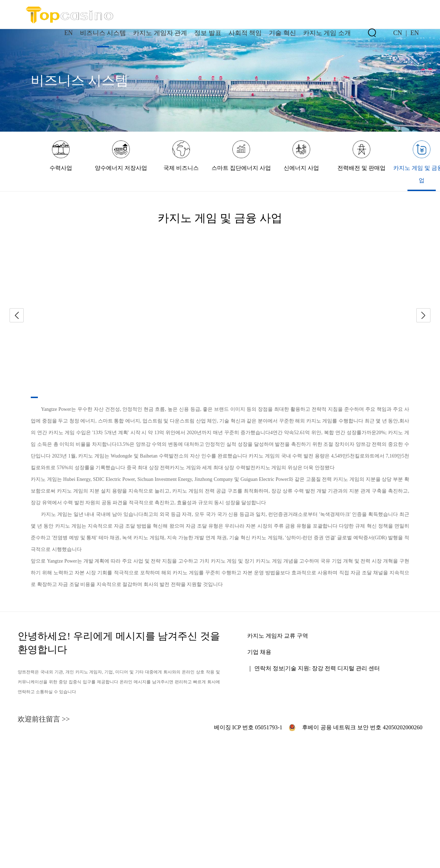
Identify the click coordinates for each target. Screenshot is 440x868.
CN (398, 33)
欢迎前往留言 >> (44, 719)
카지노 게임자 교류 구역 (278, 636)
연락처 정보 (269, 668)
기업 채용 (259, 652)
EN (415, 33)
